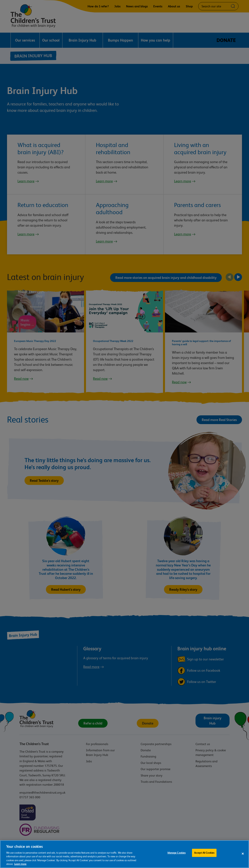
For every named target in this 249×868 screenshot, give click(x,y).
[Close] (243, 856)
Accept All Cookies (204, 856)
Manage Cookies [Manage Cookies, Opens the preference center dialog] (177, 856)
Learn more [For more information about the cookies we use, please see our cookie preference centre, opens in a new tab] (20, 866)
